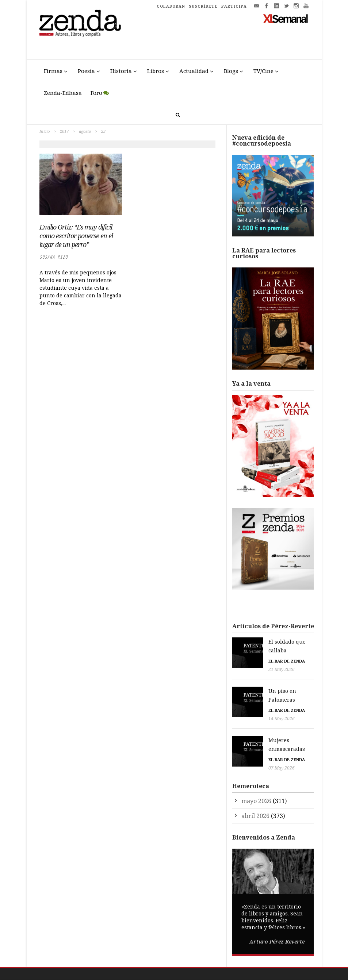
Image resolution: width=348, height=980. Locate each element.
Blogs (231, 71)
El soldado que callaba (266, 642)
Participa (265, 962)
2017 (64, 131)
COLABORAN (171, 6)
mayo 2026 (256, 774)
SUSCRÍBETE (203, 6)
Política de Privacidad (210, 962)
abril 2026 (255, 789)
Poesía (86, 71)
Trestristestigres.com (133, 962)
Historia (121, 71)
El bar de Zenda (256, 653)
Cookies (244, 962)
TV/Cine (263, 71)
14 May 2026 (251, 701)
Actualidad (194, 71)
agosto (85, 131)
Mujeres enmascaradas (267, 722)
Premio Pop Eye (292, 977)
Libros (156, 71)
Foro (96, 93)
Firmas (53, 71)
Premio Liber (258, 977)
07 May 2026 (251, 741)
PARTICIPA (234, 6)
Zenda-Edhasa (63, 93)
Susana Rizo (53, 257)
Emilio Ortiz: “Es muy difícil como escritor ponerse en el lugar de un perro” (76, 236)
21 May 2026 (251, 661)
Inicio (45, 131)
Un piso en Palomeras (266, 682)
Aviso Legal (172, 962)
